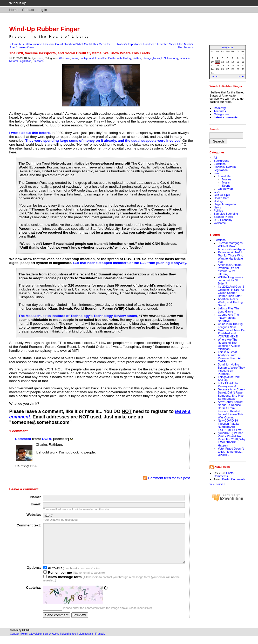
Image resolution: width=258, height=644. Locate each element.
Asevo (56, 642)
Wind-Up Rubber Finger (44, 29)
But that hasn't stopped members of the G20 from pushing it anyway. (130, 263)
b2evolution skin (38, 642)
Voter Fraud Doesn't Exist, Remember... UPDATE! (231, 452)
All (215, 158)
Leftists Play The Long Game (229, 310)
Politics (137, 58)
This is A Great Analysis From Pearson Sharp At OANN (229, 357)
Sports (226, 186)
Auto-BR (53, 576)
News (75, 58)
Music (226, 182)
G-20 (217, 192)
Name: (36, 497)
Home (14, 10)
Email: (36, 504)
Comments (221, 476)
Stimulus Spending (226, 214)
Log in (42, 10)
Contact (28, 10)
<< (213, 77)
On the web (115, 58)
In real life (101, 58)
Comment (23, 439)
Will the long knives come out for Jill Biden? (230, 280)
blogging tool (69, 642)
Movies (227, 179)
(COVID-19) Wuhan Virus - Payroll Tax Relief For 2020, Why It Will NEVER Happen (232, 439)
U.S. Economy (170, 58)
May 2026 (228, 48)
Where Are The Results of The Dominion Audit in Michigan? (229, 344)
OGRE (39, 58)
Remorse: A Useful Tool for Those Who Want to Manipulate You (230, 257)
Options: (34, 575)
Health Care (221, 198)
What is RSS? (217, 484)
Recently (220, 108)
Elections (38, 61)
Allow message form (63, 585)
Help (24, 642)
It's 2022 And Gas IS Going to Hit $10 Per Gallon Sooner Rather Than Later (231, 291)
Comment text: (29, 525)
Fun (216, 173)
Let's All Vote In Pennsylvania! (228, 385)
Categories (221, 114)
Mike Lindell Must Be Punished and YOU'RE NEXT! (231, 333)
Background (87, 58)
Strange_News (151, 58)
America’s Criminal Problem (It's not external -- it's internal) (230, 269)
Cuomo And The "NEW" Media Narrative (228, 318)
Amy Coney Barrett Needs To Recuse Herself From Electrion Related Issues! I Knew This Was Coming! (230, 410)
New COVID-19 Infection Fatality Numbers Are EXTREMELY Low (230, 425)
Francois (100, 642)
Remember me (58, 580)
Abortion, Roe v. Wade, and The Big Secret (230, 302)
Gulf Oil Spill (222, 195)
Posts (230, 473)
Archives (220, 111)
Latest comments (226, 117)
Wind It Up (18, 3)
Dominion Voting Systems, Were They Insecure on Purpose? (231, 369)
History (127, 58)
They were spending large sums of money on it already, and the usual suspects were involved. (103, 141)
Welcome (64, 58)
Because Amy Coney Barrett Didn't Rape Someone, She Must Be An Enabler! (231, 394)
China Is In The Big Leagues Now (230, 326)
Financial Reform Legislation (225, 168)
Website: (34, 515)
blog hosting (86, 642)
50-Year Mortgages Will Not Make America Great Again (231, 246)
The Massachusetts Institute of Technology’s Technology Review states (78, 316)
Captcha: (33, 595)
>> (243, 77)
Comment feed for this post (166, 478)
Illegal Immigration (225, 204)
